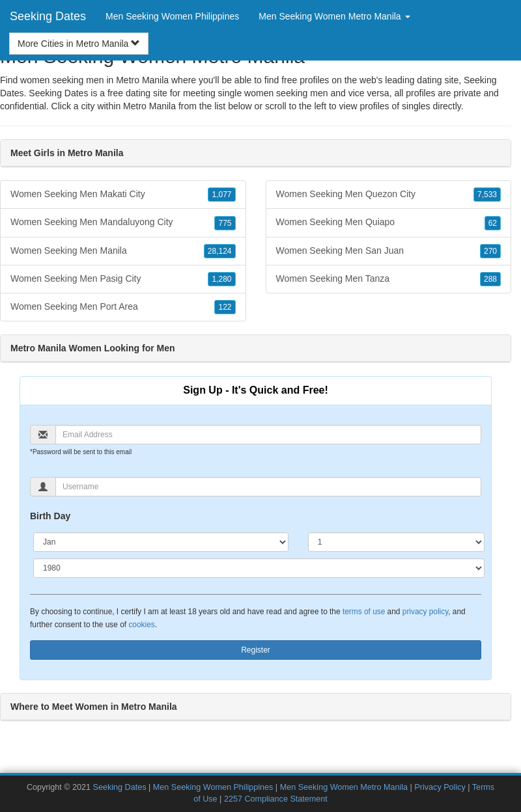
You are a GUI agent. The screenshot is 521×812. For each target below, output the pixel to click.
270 (490, 251)
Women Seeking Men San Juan (389, 251)
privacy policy (425, 612)
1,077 (221, 195)
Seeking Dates (48, 16)
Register (256, 650)
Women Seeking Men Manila (123, 251)
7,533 (487, 195)
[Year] (259, 568)
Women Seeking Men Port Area (123, 307)
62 (493, 223)
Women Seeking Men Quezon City (389, 195)
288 (490, 279)
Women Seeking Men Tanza (389, 279)
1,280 (221, 279)
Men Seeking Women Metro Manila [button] (334, 16)
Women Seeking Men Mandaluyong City (123, 223)
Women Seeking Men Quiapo (389, 223)
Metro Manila (149, 106)
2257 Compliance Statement (276, 799)
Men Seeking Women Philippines (172, 16)
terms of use (364, 612)
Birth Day (50, 516)
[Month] (161, 542)
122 (225, 307)
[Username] (268, 487)
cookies (141, 625)
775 (225, 223)
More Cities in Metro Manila (79, 44)
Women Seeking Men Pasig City (123, 279)
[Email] (268, 435)
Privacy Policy (440, 787)
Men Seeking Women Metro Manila (344, 787)
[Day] (396, 542)
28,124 (220, 251)
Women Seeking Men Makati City (123, 195)
